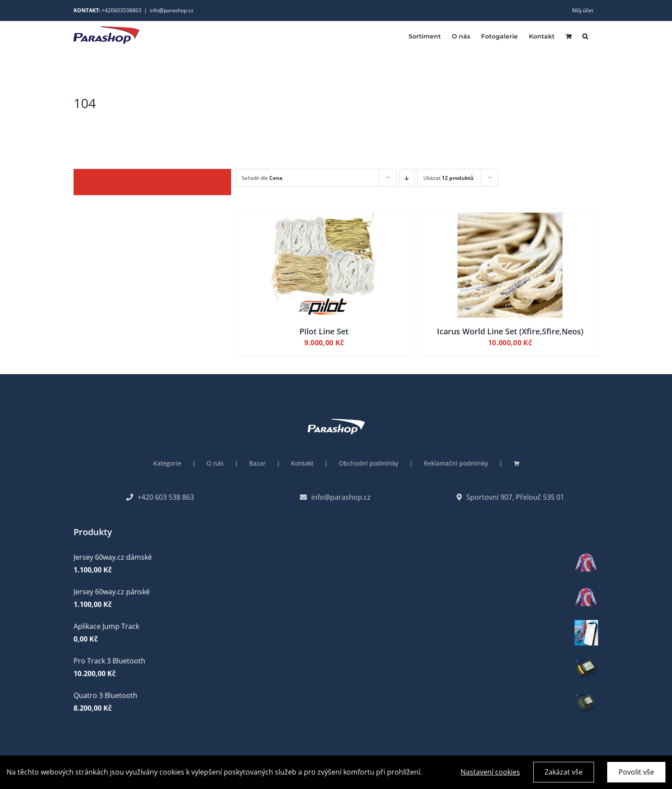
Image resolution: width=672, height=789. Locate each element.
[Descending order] (407, 178)
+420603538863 (121, 10)
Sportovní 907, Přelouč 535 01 (510, 497)
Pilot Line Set (324, 331)
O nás (215, 463)
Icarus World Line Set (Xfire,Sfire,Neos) (510, 331)
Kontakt (302, 463)
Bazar (257, 463)
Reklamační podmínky (456, 463)
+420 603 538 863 (160, 497)
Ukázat (449, 178)
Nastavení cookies (490, 774)
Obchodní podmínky (369, 463)
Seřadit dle (262, 178)
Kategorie (167, 463)
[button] (585, 36)
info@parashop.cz (172, 10)
